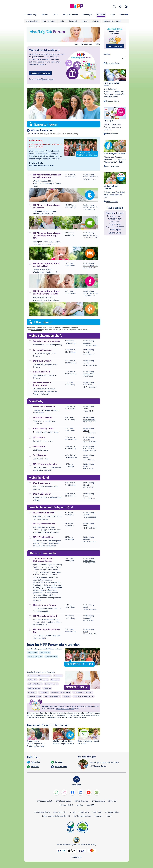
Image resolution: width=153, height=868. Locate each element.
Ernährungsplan (115, 222)
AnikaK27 (87, 539)
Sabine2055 (87, 343)
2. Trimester (32, 680)
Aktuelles (96, 21)
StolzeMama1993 (89, 420)
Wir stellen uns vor (42, 130)
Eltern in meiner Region (52, 696)
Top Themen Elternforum (82, 816)
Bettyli (86, 607)
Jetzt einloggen (48, 79)
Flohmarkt (67, 696)
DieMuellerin (88, 385)
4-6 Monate (32, 692)
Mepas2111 (87, 485)
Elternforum (35, 134)
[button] (114, 6)
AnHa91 (86, 431)
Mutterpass (119, 227)
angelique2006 (89, 374)
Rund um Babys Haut (35, 657)
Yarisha (86, 526)
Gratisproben (115, 219)
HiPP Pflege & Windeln (63, 801)
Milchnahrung (45, 652)
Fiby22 (86, 466)
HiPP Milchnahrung (81, 801)
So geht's (97, 44)
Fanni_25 (87, 352)
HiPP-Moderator (89, 561)
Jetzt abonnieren (113, 101)
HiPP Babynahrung (98, 801)
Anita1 (86, 409)
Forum (85, 21)
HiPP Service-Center (98, 766)
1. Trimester (58, 676)
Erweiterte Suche (113, 63)
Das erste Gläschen (51, 684)
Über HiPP (90, 805)
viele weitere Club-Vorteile (65, 709)
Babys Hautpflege (34, 688)
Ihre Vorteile (73, 21)
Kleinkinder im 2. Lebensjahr (61, 692)
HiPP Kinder (112, 801)
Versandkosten (84, 812)
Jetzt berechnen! (113, 166)
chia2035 (87, 515)
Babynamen (55, 680)
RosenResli (87, 618)
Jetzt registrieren (86, 44)
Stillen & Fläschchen (35, 684)
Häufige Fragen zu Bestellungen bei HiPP (56, 816)
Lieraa (86, 496)
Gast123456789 (89, 448)
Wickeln (120, 216)
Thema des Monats (35, 696)
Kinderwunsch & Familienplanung (39, 676)
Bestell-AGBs (97, 812)
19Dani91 (87, 439)
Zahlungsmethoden (112, 812)
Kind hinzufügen (49, 21)
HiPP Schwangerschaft (44, 801)
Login (62, 21)
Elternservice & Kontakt (112, 21)
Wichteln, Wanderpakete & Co (84, 696)
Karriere (73, 812)
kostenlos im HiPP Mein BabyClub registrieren (69, 706)
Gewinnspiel (115, 230)
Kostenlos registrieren (40, 73)
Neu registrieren (32, 21)
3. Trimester (44, 680)
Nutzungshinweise (60, 812)
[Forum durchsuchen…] (115, 59)
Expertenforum (36, 330)
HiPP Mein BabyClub (66, 805)
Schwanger (112, 216)
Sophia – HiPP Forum (91, 177)
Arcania (86, 363)
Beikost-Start (33, 652)
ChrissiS (86, 457)
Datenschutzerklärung (42, 812)
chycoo (86, 631)
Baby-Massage (115, 224)
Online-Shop (115, 233)
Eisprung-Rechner (115, 213)
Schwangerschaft (51, 657)
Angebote (80, 805)
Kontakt (109, 816)
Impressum (98, 816)
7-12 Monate (44, 692)
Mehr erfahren (112, 134)
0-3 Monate (47, 688)
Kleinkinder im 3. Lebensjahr (83, 692)
